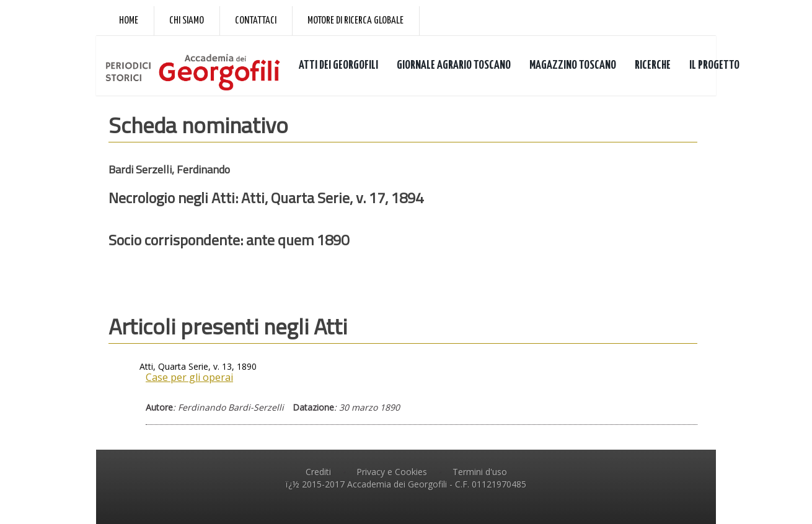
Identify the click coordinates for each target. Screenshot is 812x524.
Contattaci (256, 21)
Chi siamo (187, 21)
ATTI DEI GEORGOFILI (338, 65)
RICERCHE (653, 65)
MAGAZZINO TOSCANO (573, 65)
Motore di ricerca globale (355, 21)
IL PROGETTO (714, 65)
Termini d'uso (480, 472)
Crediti (318, 472)
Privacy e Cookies (392, 472)
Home (129, 21)
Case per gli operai (189, 377)
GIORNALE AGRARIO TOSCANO (454, 65)
